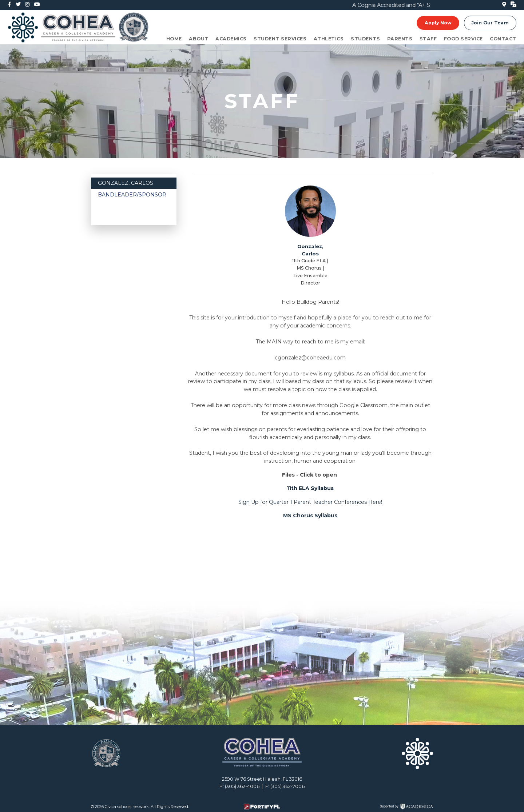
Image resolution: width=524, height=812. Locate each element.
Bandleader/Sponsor (132, 195)
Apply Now (438, 23)
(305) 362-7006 (287, 786)
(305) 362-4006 (242, 786)
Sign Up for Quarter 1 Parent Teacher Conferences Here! (310, 502)
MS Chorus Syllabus (310, 516)
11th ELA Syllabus (310, 488)
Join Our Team (490, 23)
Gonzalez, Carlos (126, 183)
